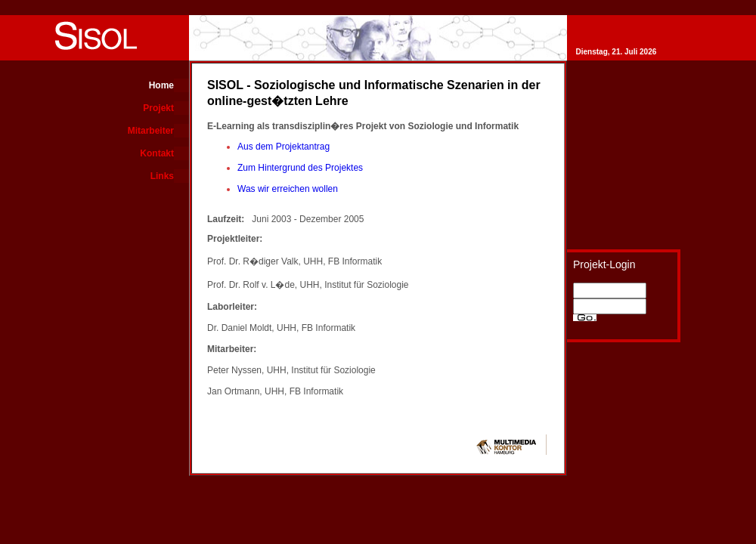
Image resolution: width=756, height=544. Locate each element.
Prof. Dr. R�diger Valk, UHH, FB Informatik (294, 261)
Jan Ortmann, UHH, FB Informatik (275, 391)
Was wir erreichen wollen (288, 189)
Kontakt (157, 153)
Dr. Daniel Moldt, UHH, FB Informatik (281, 328)
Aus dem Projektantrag (283, 147)
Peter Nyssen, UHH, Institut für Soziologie (291, 370)
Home (161, 85)
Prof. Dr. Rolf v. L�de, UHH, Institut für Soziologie (308, 285)
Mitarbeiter (151, 131)
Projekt (158, 108)
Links (162, 176)
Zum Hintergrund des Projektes (300, 168)
